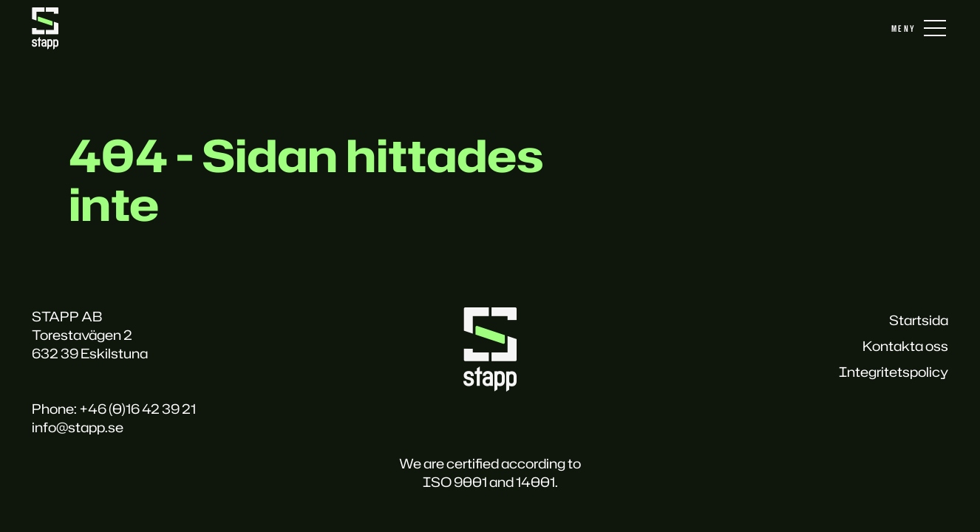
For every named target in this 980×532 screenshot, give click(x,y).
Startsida (919, 320)
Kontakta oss (905, 346)
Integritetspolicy (894, 372)
